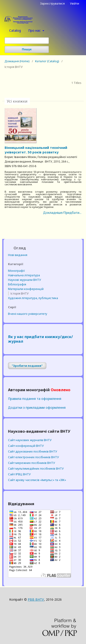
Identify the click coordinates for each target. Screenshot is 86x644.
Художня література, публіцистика (33, 298)
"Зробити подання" (27, 366)
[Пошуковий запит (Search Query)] (27, 41)
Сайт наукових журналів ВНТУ (30, 440)
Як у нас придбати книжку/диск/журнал (40, 339)
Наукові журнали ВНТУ (25, 280)
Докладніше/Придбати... (62, 213)
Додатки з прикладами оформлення (37, 407)
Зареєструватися (52, 3)
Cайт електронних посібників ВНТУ (33, 457)
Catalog (15, 30)
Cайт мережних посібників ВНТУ (32, 463)
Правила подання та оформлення (35, 399)
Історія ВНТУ (20, 293)
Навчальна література (24, 275)
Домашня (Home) (17, 61)
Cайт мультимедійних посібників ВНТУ (36, 468)
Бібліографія (17, 284)
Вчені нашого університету (28, 314)
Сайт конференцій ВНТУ (26, 446)
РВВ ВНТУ (36, 599)
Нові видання (18, 255)
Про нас (35, 30)
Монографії (17, 271)
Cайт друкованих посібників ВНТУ (33, 451)
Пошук (27, 49)
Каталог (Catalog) (47, 61)
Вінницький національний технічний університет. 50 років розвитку (36, 150)
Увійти (75, 3)
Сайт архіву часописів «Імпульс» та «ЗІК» (37, 480)
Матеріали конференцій (26, 289)
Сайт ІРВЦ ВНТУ (19, 474)
